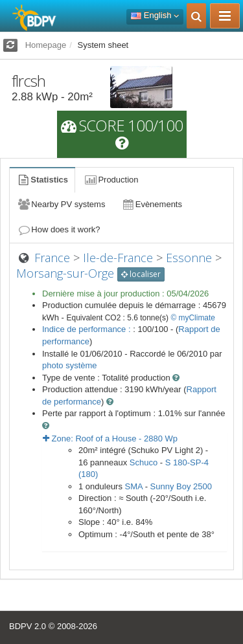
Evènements (151, 204)
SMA (134, 486)
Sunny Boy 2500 (181, 486)
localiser (141, 274)
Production (111, 180)
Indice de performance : (87, 329)
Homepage (46, 45)
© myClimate (193, 318)
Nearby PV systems (61, 204)
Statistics (42, 180)
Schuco (144, 462)
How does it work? (59, 229)
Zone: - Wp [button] (110, 439)
